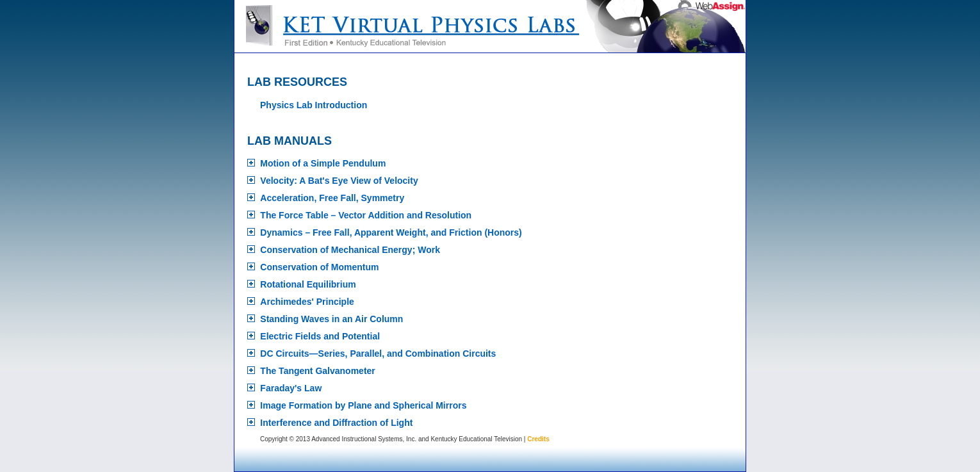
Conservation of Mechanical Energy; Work (350, 250)
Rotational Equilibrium (308, 284)
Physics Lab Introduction (314, 105)
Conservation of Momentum (319, 267)
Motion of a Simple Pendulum (323, 163)
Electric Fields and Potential (320, 336)
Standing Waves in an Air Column (331, 319)
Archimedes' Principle (307, 302)
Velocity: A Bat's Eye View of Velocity (339, 181)
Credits (538, 439)
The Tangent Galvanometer (317, 371)
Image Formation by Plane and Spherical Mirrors (363, 405)
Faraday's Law (291, 388)
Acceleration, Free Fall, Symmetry (332, 198)
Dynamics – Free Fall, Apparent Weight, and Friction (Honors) (391, 232)
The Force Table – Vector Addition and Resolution (366, 215)
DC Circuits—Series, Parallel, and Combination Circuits (378, 354)
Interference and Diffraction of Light (336, 423)
